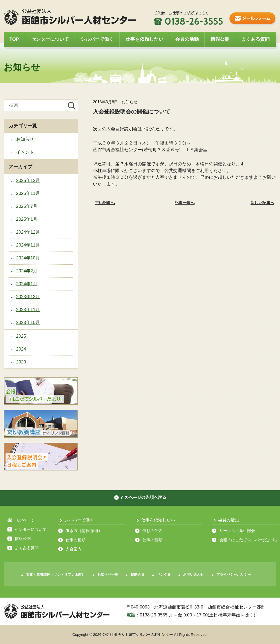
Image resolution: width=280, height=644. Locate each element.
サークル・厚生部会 (237, 531)
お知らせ (25, 139)
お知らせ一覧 (108, 574)
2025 (21, 336)
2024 (21, 349)
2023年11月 (28, 310)
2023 (21, 362)
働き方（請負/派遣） (84, 531)
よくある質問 (255, 39)
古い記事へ (105, 203)
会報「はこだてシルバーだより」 (249, 540)
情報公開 (220, 39)
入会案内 (74, 549)
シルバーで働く (97, 39)
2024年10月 (28, 258)
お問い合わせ (194, 574)
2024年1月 (27, 284)
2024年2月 (27, 271)
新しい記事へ (262, 203)
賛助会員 (138, 574)
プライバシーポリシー (234, 574)
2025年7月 (27, 206)
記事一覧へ (185, 203)
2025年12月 (28, 180)
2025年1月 (27, 219)
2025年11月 (28, 193)
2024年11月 (28, 245)
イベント (25, 152)
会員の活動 (187, 39)
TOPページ (25, 520)
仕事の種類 (76, 540)
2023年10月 (28, 322)
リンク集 (164, 574)
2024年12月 (28, 232)
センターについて (50, 39)
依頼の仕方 (152, 531)
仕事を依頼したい (144, 39)
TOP (14, 39)
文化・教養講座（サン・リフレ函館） (56, 574)
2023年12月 (28, 297)
